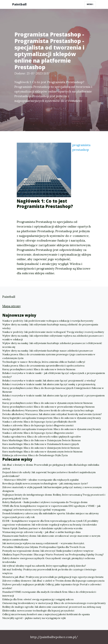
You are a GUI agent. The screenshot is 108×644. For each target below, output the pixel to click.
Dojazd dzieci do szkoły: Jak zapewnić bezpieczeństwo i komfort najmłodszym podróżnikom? (49, 474)
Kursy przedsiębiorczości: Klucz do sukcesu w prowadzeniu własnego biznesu (48, 407)
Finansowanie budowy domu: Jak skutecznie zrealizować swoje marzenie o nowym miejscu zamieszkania (51, 538)
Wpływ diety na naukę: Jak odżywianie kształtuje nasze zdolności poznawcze (48, 351)
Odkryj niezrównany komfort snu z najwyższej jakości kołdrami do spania (46, 614)
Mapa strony (12, 306)
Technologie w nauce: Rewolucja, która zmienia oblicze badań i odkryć (44, 362)
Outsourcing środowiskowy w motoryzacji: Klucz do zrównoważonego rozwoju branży (54, 603)
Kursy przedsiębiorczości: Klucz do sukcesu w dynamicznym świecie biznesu (47, 403)
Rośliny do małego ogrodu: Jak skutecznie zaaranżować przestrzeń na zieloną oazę (52, 607)
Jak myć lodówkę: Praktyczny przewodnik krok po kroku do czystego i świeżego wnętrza (49, 571)
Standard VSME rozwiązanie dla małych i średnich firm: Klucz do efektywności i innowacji (49, 594)
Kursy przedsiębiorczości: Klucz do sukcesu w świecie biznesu (39, 369)
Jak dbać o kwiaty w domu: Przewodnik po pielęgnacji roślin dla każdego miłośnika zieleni (51, 467)
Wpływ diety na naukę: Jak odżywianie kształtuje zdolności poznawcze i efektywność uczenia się (52, 345)
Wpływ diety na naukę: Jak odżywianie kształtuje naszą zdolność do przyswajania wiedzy (50, 326)
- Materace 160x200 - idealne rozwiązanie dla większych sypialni (40, 480)
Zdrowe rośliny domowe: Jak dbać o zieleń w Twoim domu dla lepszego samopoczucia (53, 581)
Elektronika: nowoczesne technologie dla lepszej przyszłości (38, 611)
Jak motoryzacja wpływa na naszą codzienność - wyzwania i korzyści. (43, 543)
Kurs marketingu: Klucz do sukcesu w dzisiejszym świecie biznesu (41, 448)
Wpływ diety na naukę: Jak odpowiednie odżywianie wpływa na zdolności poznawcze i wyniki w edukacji (53, 337)
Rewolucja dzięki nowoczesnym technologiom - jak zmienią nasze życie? (45, 483)
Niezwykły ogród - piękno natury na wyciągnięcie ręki (34, 618)
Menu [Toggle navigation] (90, 4)
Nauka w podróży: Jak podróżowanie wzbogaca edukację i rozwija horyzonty (48, 321)
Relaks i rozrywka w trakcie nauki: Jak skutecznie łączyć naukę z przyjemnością (49, 384)
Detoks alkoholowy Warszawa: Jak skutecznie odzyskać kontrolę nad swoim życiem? (52, 414)
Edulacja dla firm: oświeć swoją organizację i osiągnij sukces (38, 599)
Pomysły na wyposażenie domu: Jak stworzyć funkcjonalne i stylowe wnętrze (48, 551)
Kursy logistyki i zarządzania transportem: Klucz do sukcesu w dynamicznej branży (52, 418)
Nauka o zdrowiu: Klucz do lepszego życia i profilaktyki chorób (39, 422)
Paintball (19, 4)
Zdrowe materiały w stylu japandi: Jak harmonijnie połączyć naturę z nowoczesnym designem (52, 489)
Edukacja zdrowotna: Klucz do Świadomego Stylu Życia (35, 455)
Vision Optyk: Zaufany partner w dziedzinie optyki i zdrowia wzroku (42, 528)
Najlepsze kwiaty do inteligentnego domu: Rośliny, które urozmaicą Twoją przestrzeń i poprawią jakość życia (54, 497)
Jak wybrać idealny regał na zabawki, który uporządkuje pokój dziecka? (44, 566)
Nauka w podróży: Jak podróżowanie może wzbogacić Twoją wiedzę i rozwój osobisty (53, 332)
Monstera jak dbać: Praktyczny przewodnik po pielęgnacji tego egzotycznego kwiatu (53, 577)
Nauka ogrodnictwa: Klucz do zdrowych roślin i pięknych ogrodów (42, 437)
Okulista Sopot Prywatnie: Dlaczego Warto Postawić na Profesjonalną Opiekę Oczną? (53, 554)
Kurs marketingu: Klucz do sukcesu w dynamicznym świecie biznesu (42, 452)
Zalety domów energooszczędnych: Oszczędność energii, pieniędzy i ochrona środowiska (49, 560)
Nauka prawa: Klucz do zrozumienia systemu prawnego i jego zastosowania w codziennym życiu (49, 356)
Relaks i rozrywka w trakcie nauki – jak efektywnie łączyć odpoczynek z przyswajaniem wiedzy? (54, 375)
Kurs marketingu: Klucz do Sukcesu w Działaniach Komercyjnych (41, 444)
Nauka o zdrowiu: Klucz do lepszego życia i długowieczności (38, 425)
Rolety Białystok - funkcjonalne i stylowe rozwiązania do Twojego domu (45, 502)
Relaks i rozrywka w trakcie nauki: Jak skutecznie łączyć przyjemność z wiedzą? (49, 380)
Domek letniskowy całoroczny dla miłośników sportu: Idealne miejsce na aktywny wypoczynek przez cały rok (51, 515)
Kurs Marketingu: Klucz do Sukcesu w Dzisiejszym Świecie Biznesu (41, 440)
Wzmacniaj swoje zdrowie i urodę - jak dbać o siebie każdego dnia (41, 532)
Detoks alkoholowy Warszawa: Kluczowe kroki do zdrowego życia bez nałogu (48, 410)
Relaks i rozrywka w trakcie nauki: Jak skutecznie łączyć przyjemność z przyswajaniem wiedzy (53, 397)
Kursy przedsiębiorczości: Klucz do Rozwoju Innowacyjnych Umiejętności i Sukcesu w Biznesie (53, 390)
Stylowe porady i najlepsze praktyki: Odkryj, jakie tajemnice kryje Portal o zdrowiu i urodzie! (52, 586)
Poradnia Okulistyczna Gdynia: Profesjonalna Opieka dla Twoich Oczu (44, 547)
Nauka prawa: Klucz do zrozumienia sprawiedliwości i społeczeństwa (43, 366)
